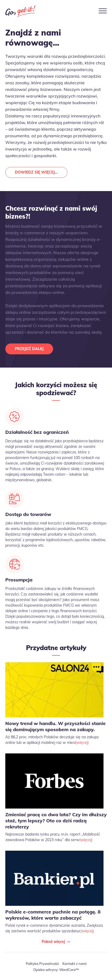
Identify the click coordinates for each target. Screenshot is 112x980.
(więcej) (82, 743)
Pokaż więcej (53, 942)
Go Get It (20, 11)
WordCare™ (69, 970)
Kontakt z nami (74, 964)
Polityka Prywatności (42, 964)
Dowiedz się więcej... (36, 172)
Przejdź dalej (29, 349)
